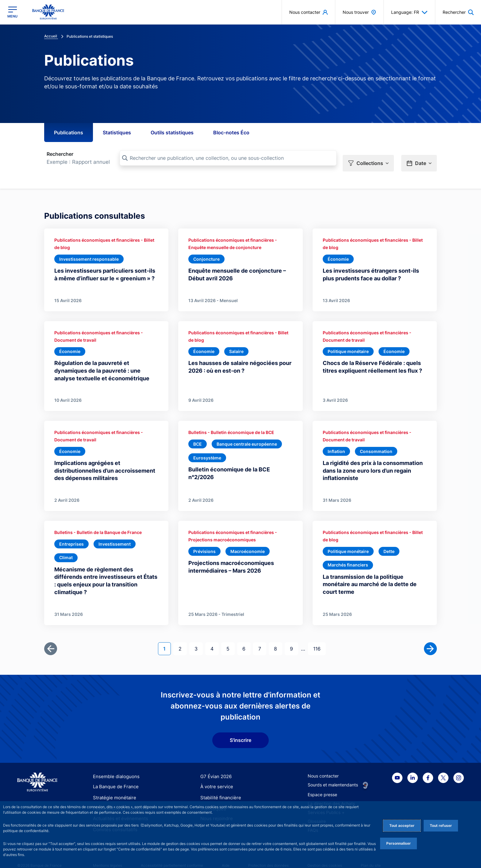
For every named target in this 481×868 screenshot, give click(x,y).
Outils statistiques (172, 133)
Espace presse (322, 784)
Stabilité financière (219, 787)
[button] (368, 158)
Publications (69, 133)
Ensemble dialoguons (114, 766)
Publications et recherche (118, 798)
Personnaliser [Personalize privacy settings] (398, 843)
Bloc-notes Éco (231, 133)
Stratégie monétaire (113, 787)
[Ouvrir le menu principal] (12, 12)
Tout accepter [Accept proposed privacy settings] (402, 826)
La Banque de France (114, 777)
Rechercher (60, 154)
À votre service (215, 777)
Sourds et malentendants (333, 775)
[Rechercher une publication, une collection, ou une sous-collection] (228, 158)
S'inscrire (240, 730)
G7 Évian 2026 (215, 766)
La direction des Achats (331, 793)
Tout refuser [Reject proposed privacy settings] (441, 826)
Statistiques (117, 133)
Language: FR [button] (409, 12)
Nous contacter (323, 766)
